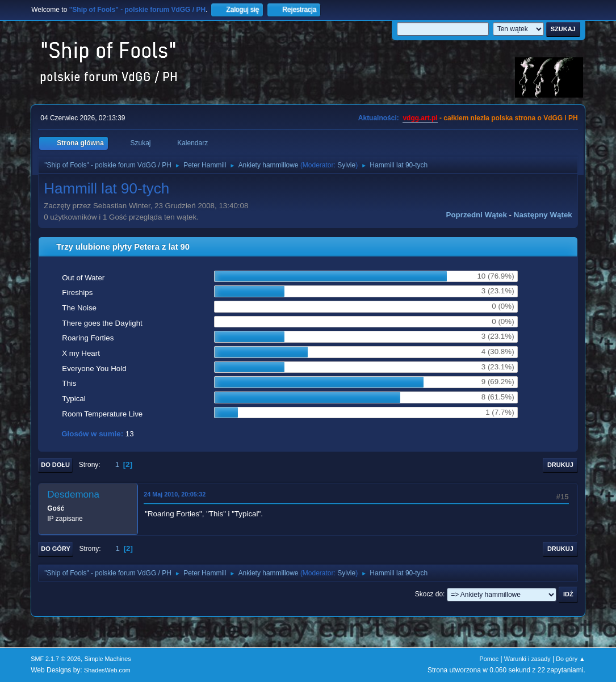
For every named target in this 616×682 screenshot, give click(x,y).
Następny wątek (543, 215)
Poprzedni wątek (477, 215)
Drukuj (560, 465)
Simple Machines (108, 659)
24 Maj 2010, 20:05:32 (175, 494)
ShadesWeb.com (107, 670)
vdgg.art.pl (420, 118)
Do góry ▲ (570, 659)
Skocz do (429, 594)
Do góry (56, 549)
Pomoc (489, 659)
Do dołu (55, 465)
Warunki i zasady (527, 659)
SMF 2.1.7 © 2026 (56, 659)
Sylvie (346, 165)
